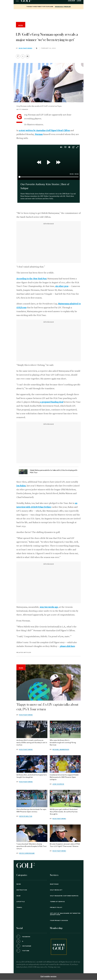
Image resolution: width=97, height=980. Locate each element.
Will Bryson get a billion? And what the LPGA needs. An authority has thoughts (64, 812)
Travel (19, 907)
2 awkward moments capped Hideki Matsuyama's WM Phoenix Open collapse (64, 777)
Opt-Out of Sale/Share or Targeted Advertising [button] (65, 914)
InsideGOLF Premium (63, 7)
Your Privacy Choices (59, 921)
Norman (39, 134)
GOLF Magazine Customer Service (64, 896)
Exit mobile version (48, 977)
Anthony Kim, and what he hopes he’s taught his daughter (32, 776)
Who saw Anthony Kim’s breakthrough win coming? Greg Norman (63, 743)
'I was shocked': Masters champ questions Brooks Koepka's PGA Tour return (32, 846)
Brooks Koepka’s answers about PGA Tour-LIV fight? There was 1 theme (65, 845)
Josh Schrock (58, 784)
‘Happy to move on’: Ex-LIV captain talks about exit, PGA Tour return (47, 707)
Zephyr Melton (26, 816)
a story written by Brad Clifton (44, 131)
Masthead (54, 884)
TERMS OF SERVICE (57, 902)
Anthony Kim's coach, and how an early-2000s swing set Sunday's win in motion (32, 743)
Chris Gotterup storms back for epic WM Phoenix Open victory (31, 811)
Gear (18, 896)
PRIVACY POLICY (56, 907)
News (21, 668)
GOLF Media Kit (56, 890)
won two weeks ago (49, 607)
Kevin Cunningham (27, 853)
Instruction (22, 890)
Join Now (71, 1)
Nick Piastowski (26, 48)
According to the (31, 279)
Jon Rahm (21, 486)
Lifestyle (21, 902)
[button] (23, 56)
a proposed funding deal (52, 402)
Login (79, 1)
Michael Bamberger (61, 750)
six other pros (62, 286)
